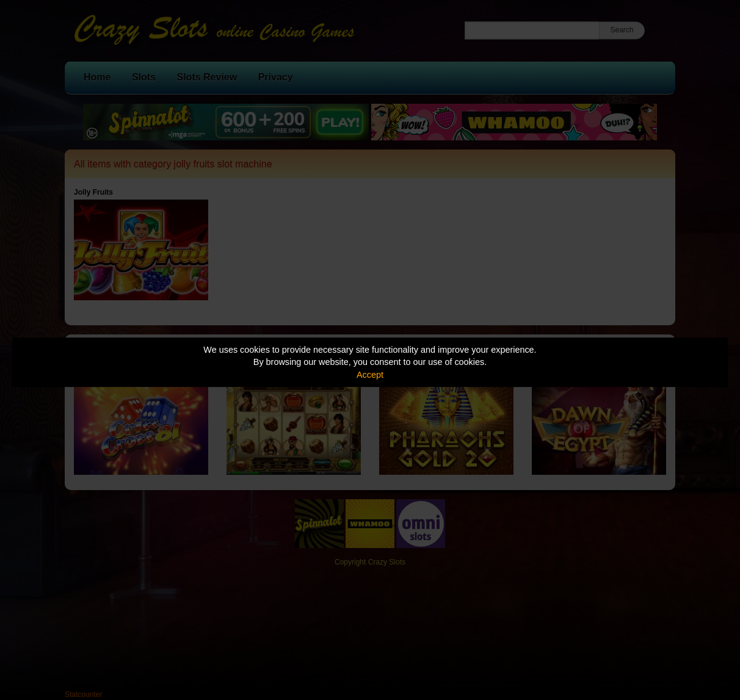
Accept (370, 375)
